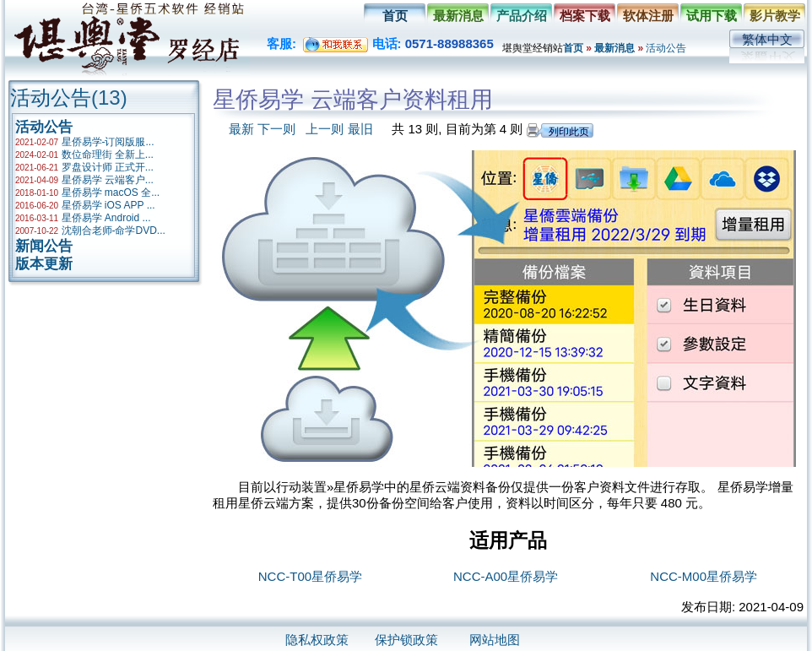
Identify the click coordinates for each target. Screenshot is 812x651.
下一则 (276, 129)
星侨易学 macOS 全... (111, 193)
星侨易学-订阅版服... (108, 142)
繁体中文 (767, 39)
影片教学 (775, 16)
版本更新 (44, 264)
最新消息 (458, 16)
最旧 (360, 129)
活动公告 (666, 48)
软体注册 (648, 16)
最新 (241, 129)
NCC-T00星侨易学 (310, 576)
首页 (395, 16)
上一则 (325, 129)
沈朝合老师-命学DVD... (114, 231)
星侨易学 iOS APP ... (108, 205)
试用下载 (712, 16)
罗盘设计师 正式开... (108, 167)
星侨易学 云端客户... (108, 180)
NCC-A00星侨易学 (506, 576)
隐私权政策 (317, 640)
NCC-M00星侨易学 (704, 576)
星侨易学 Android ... (106, 218)
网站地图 (495, 640)
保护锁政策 (406, 640)
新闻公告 (44, 246)
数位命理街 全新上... (108, 155)
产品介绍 (522, 16)
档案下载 (585, 16)
